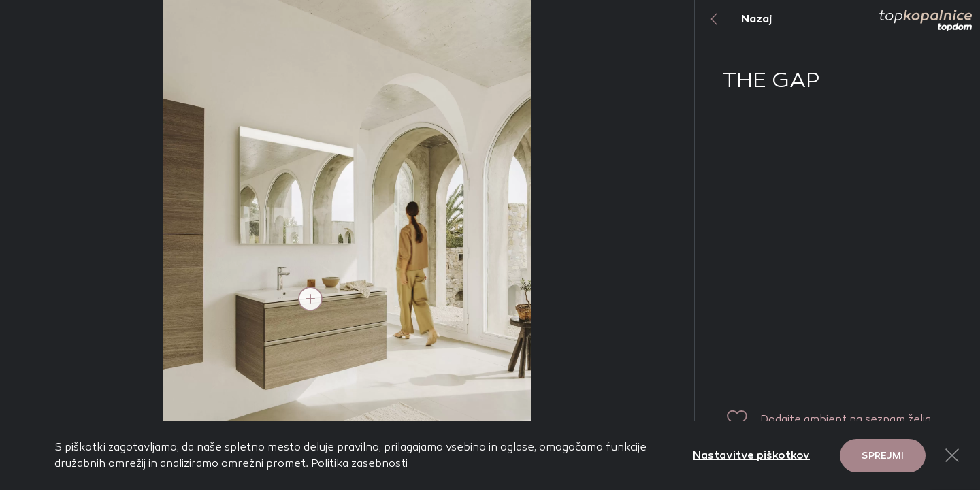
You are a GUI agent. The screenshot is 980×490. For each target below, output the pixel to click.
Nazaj (734, 19)
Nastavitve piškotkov (751, 455)
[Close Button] (952, 455)
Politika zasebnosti (359, 463)
